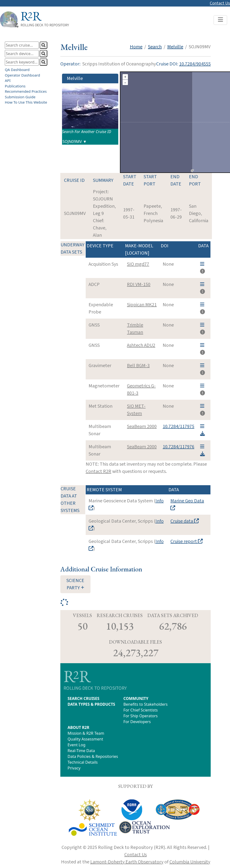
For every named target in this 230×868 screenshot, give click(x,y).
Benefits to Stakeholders (145, 704)
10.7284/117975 (178, 427)
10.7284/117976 (178, 447)
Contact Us (220, 3)
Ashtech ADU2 (141, 345)
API (8, 80)
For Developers (137, 722)
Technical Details (83, 762)
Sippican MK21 (142, 305)
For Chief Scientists (140, 710)
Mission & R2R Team (86, 733)
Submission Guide (20, 97)
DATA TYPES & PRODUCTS (91, 704)
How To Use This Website (26, 102)
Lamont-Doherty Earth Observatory (127, 862)
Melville (175, 47)
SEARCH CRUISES (84, 698)
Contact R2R (98, 471)
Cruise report (187, 541)
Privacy (74, 768)
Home (136, 47)
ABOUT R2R (78, 727)
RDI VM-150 (139, 285)
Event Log (77, 745)
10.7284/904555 (195, 64)
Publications (15, 86)
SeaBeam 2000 (142, 427)
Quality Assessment (85, 739)
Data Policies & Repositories (93, 756)
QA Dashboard (17, 70)
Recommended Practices (26, 91)
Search (155, 47)
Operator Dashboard (22, 75)
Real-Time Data (81, 751)
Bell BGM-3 (138, 366)
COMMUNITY (136, 698)
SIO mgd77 (138, 264)
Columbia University (190, 862)
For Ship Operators (140, 716)
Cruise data (185, 521)
